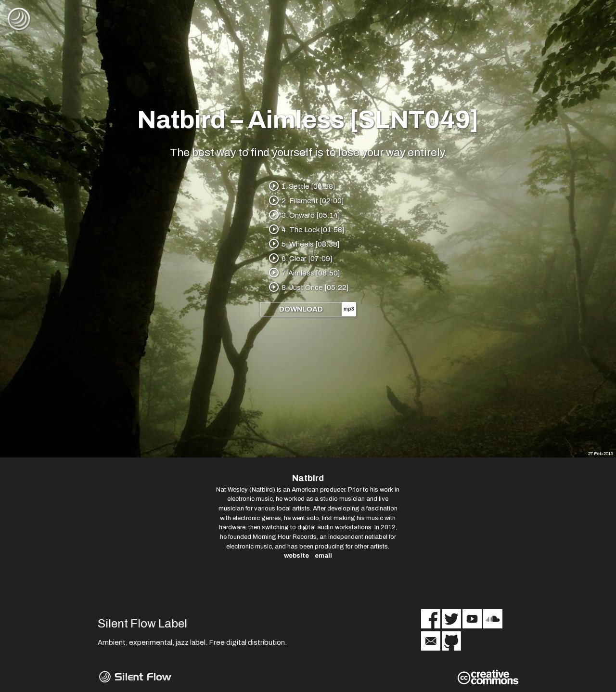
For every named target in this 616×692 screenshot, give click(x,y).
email (323, 555)
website (296, 555)
